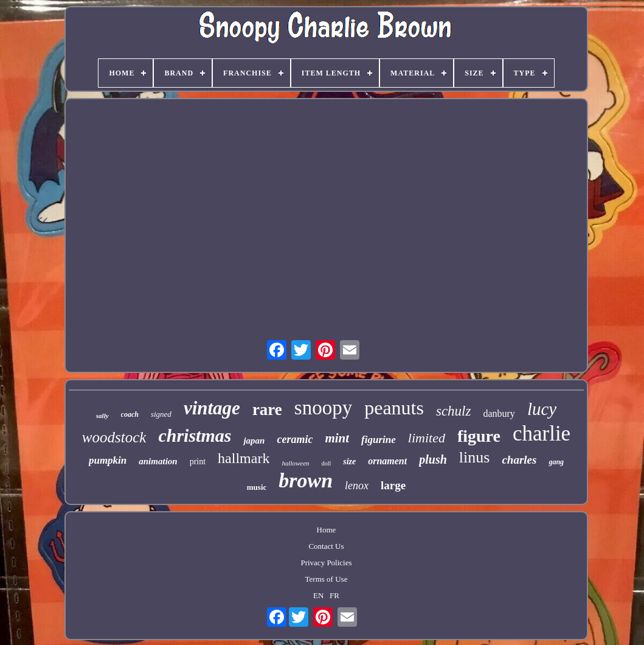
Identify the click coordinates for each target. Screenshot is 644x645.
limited (427, 438)
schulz (454, 411)
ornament (387, 461)
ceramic (295, 439)
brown (306, 480)
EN (318, 595)
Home (327, 530)
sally (102, 416)
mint (337, 438)
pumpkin (108, 460)
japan (254, 441)
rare (267, 410)
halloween (295, 463)
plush (433, 459)
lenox (357, 486)
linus (475, 457)
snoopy (323, 408)
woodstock (114, 437)
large (393, 485)
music (257, 487)
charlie (542, 434)
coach (130, 414)
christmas (195, 435)
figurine (379, 440)
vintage (212, 408)
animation (158, 461)
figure (479, 436)
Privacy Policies (326, 563)
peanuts (394, 408)
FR (334, 595)
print (198, 462)
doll (327, 463)
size (349, 462)
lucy (542, 409)
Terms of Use (327, 579)
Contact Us (326, 546)
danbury (499, 413)
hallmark (244, 458)
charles (519, 460)
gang (556, 462)
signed (161, 414)
